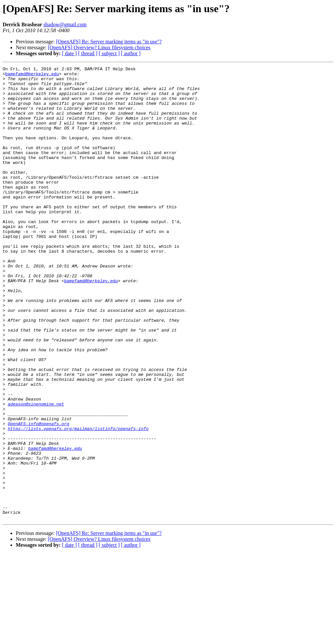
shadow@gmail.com (65, 24)
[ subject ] (109, 53)
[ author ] (131, 53)
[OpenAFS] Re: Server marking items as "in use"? (109, 42)
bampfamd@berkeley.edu (32, 76)
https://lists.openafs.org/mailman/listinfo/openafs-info (78, 501)
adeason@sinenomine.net (36, 472)
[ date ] (69, 53)
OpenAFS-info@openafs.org (39, 495)
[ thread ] (88, 53)
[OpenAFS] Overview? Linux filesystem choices (99, 47)
